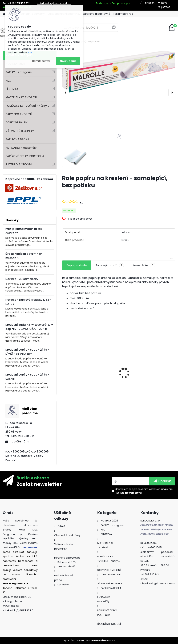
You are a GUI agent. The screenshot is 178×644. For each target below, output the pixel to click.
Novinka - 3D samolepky (22, 279)
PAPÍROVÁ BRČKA (17, 139)
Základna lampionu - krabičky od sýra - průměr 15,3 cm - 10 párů (156, 366)
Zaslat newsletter (39, 484)
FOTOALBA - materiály (21, 148)
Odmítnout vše (41, 61)
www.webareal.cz (103, 641)
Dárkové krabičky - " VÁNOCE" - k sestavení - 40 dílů (118, 380)
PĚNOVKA (12, 89)
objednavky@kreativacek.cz (54, 3)
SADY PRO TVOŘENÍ (19, 114)
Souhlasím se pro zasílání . (144, 491)
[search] (114, 29)
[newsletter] (162, 481)
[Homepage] (4, 14)
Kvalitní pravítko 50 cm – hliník (78, 354)
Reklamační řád (123, 14)
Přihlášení (149, 3)
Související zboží (110, 265)
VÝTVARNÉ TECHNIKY (20, 131)
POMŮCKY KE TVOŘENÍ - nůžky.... (28, 106)
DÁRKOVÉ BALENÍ (17, 122)
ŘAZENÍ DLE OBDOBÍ (19, 164)
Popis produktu (77, 265)
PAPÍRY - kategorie (19, 72)
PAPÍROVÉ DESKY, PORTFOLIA (25, 156)
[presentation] (66, 93)
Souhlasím (68, 61)
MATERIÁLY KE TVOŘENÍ (21, 97)
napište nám (19, 441)
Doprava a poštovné (97, 14)
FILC (8, 81)
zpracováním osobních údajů (150, 489)
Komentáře (144, 265)
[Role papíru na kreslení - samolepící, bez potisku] (119, 72)
